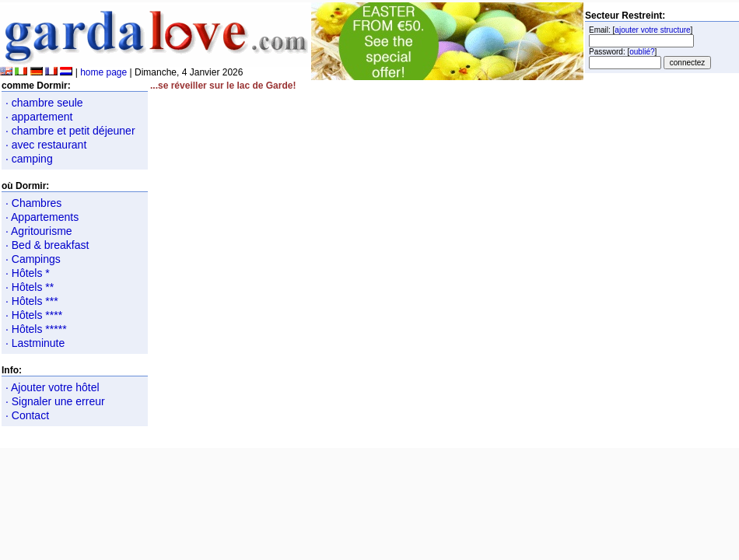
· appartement (39, 117)
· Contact (27, 415)
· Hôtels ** (30, 287)
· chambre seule (44, 103)
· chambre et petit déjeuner (70, 131)
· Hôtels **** (34, 315)
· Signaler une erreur (55, 401)
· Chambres (33, 203)
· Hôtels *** (32, 301)
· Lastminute (35, 343)
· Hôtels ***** (36, 329)
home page (103, 72)
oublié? (642, 52)
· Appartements (42, 217)
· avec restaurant (46, 145)
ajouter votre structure (652, 30)
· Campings (33, 259)
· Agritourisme (39, 231)
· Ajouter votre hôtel (53, 387)
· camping (29, 159)
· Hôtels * (28, 273)
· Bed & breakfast (47, 245)
